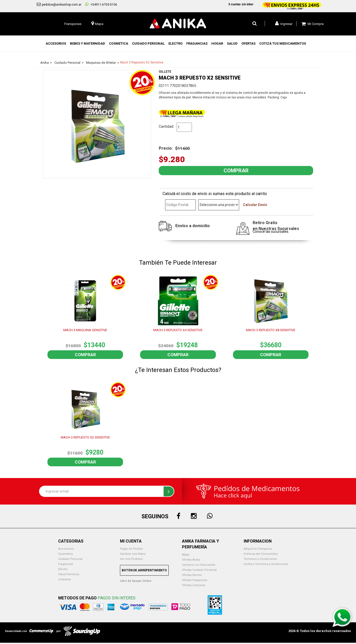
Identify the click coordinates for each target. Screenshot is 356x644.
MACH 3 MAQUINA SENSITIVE (85, 330)
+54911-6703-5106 (101, 4)
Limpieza (64, 579)
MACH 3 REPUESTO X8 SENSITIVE (271, 330)
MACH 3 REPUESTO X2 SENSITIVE (85, 437)
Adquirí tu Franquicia (258, 549)
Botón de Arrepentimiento (144, 570)
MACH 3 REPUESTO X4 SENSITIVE (178, 330)
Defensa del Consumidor (261, 554)
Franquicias (73, 24)
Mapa (186, 555)
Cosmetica (65, 554)
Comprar (85, 355)
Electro (63, 569)
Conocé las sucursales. (271, 231)
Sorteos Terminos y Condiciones (266, 564)
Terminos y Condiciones (260, 559)
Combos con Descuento (199, 565)
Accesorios (66, 549)
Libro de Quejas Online (136, 581)
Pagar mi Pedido (131, 549)
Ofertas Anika (191, 560)
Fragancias (66, 564)
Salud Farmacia (69, 574)
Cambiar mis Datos (133, 554)
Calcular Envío (255, 205)
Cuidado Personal (70, 559)
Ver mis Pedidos (131, 559)
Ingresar (284, 23)
